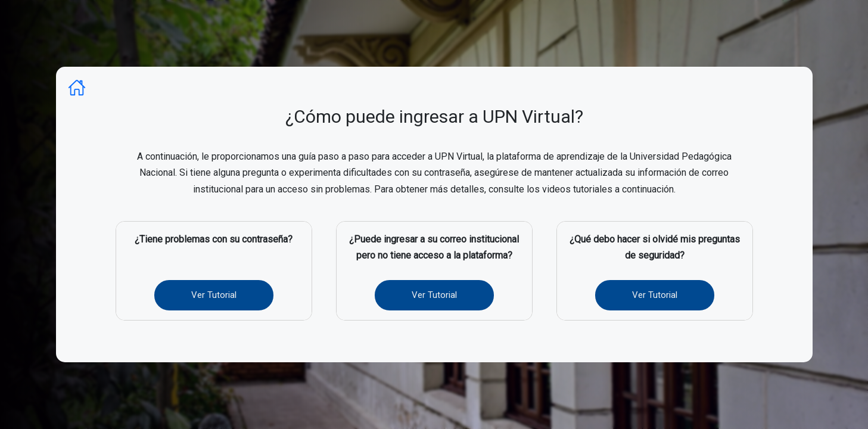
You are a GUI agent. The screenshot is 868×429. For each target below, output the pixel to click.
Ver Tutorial (214, 295)
